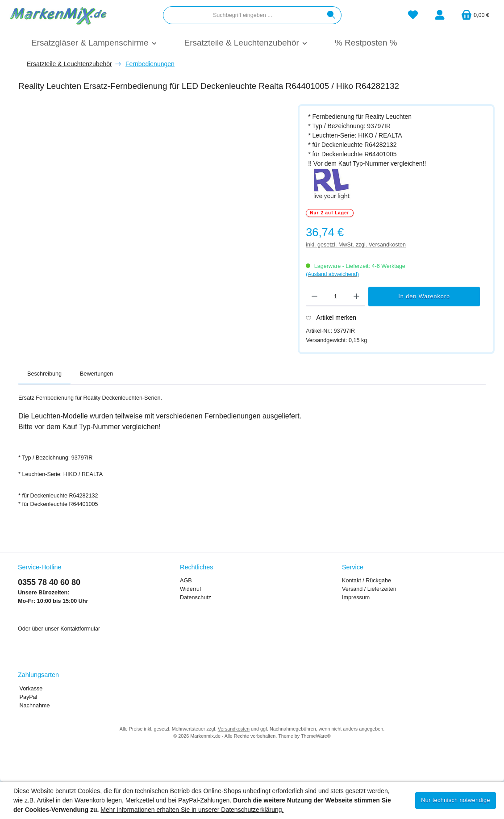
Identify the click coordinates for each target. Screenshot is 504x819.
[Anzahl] (335, 297)
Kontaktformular (80, 629)
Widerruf (191, 589)
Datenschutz (196, 598)
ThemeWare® (316, 736)
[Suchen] (331, 15)
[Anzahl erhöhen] (356, 297)
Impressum (356, 598)
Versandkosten (234, 729)
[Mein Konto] (440, 15)
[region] (154, 210)
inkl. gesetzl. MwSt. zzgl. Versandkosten (356, 245)
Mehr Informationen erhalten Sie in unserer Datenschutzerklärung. (192, 810)
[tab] (44, 374)
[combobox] (242, 15)
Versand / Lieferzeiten (369, 589)
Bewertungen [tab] (96, 374)
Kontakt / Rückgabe (367, 581)
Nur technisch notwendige (456, 800)
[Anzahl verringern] (314, 297)
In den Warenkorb (424, 297)
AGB (186, 581)
